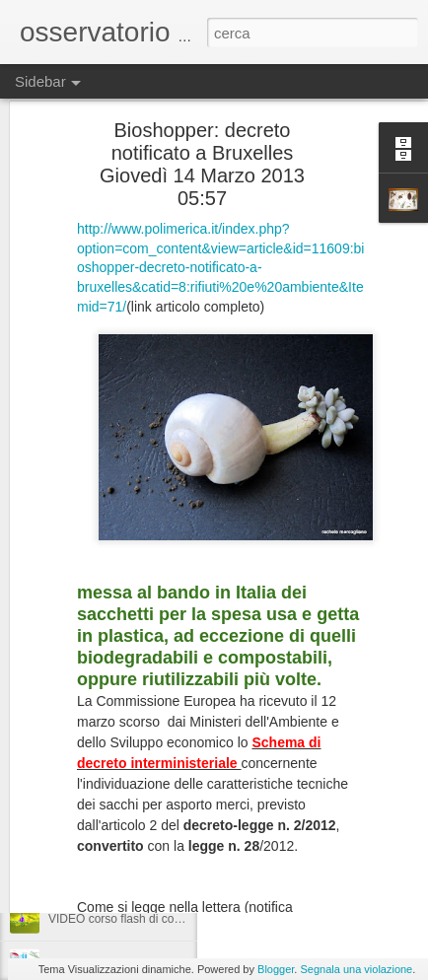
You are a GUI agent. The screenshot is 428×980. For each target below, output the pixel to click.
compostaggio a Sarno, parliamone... (145, 786)
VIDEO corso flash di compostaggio (338, 789)
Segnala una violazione (356, 969)
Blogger (276, 969)
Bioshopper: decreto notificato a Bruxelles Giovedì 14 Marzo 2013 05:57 (202, 104)
